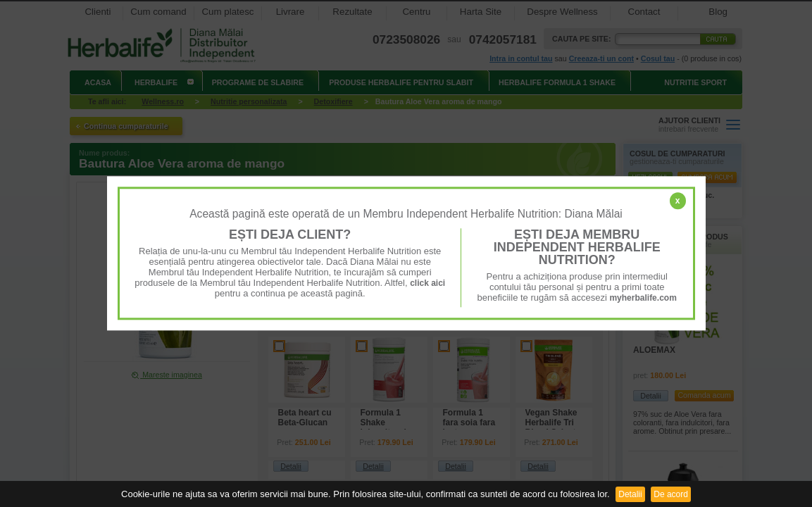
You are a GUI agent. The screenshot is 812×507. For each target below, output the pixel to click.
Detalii (630, 494)
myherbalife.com (643, 298)
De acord (671, 494)
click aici (427, 283)
